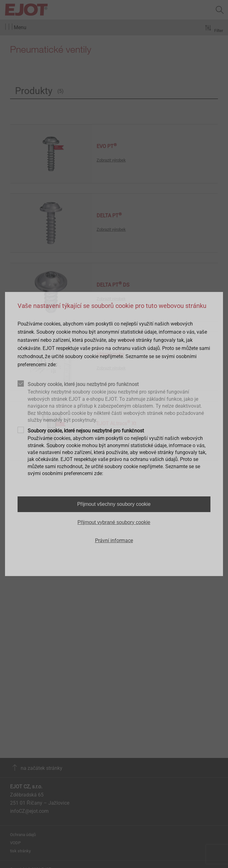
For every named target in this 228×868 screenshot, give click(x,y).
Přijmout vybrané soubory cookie (114, 522)
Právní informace (114, 540)
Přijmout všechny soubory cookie (114, 504)
